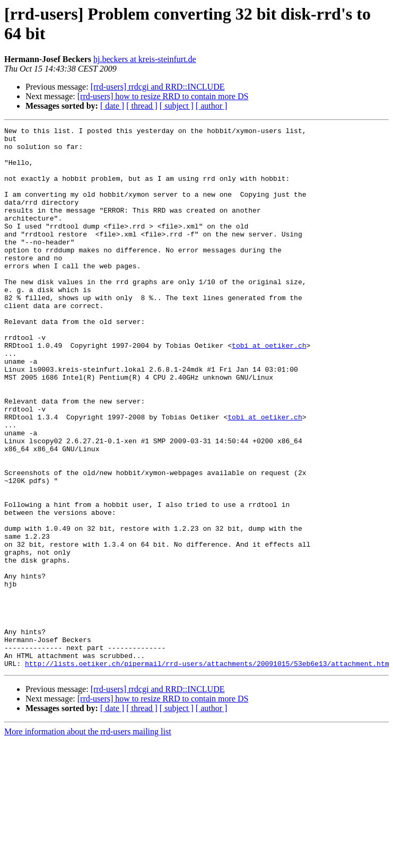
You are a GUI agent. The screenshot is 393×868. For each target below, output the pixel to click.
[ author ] (212, 106)
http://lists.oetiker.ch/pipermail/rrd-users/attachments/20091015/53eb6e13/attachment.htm (207, 771)
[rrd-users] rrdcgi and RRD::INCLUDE (158, 87)
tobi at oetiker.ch (269, 390)
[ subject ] (177, 106)
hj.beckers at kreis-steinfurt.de (145, 59)
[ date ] (112, 106)
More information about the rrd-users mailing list (88, 840)
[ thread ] (142, 106)
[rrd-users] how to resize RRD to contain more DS (163, 96)
